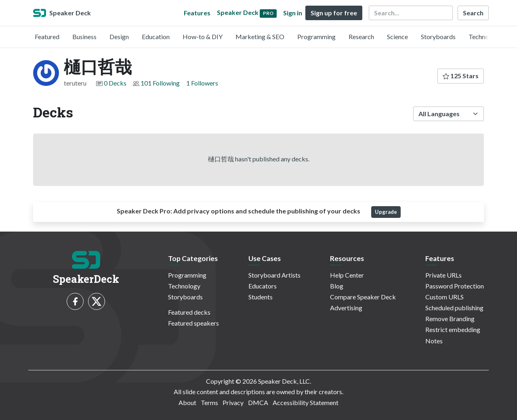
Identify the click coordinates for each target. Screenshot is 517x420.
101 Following (160, 83)
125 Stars (461, 76)
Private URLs (443, 275)
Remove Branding (450, 319)
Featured (47, 37)
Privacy (233, 402)
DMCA (258, 402)
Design (119, 37)
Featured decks (189, 312)
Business (84, 37)
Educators (263, 286)
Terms (209, 402)
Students (261, 297)
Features (197, 13)
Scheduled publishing (454, 308)
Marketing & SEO (260, 37)
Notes (434, 341)
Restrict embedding (453, 329)
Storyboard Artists (274, 275)
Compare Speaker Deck (363, 297)
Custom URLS (444, 297)
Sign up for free (334, 13)
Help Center (347, 275)
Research (361, 37)
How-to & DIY (203, 37)
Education (156, 37)
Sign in (293, 13)
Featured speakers (193, 323)
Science (397, 37)
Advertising (346, 308)
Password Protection (455, 286)
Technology (485, 37)
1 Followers (202, 83)
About (187, 402)
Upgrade (386, 212)
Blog (337, 286)
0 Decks (115, 83)
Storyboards (438, 37)
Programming (316, 37)
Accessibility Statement (306, 402)
